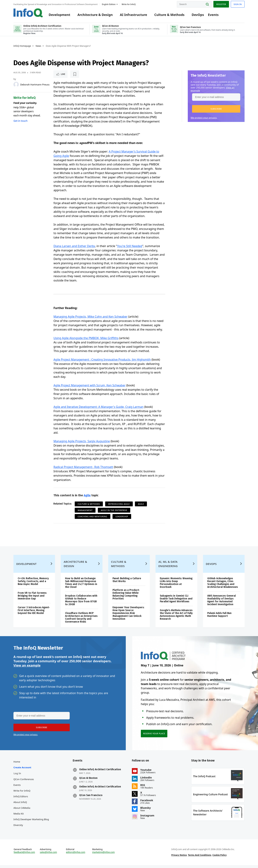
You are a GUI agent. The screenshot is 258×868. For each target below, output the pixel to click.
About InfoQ (20, 805)
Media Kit (19, 816)
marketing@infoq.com (103, 855)
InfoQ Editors (21, 799)
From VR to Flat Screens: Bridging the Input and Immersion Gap (32, 599)
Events (213, 15)
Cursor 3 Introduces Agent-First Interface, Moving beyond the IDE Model (34, 613)
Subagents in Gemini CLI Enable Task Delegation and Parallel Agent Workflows (176, 601)
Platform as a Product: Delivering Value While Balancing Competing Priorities (126, 597)
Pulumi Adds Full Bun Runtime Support (219, 617)
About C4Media (22, 811)
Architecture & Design (95, 15)
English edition (109, 4)
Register (221, 4)
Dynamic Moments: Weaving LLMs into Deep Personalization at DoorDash (176, 586)
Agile (87, 495)
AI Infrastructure (133, 15)
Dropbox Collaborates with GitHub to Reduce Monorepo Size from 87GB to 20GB (81, 603)
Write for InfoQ (22, 794)
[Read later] (75, 74)
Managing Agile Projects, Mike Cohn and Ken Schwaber (90, 317)
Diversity (18, 828)
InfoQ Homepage (22, 46)
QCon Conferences (24, 782)
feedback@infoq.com (24, 855)
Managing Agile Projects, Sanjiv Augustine (82, 441)
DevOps (198, 15)
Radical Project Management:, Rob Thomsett (83, 467)
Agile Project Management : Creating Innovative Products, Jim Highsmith (102, 360)
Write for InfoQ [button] (129, 4)
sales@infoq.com (48, 855)
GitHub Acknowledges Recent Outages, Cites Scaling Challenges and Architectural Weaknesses (223, 586)
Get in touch (20, 121)
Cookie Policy (220, 858)
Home (17, 765)
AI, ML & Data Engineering (168, 567)
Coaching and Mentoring (93, 516)
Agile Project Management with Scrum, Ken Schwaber (89, 385)
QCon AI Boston (88, 781)
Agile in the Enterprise (114, 510)
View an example (27, 668)
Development (59, 15)
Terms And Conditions (200, 858)
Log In (17, 776)
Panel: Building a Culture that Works (127, 583)
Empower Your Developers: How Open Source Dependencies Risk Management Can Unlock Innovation (128, 616)
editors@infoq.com (76, 855)
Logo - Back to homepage (28, 13)
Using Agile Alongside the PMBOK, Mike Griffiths (86, 338)
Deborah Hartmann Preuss (35, 85)
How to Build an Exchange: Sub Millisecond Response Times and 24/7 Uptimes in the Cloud (81, 586)
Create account (22, 770)
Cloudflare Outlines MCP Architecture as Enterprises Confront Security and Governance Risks (81, 620)
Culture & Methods (169, 15)
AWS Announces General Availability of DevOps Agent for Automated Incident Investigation (222, 603)
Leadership (122, 516)
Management (85, 510)
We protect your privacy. (204, 118)
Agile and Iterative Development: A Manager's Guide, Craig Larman (98, 407)
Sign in (238, 4)
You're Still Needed (130, 246)
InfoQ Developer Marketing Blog (31, 822)
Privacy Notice (179, 858)
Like (63, 74)
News (38, 46)
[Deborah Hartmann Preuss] (16, 85)
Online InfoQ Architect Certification (100, 772)
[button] (216, 109)
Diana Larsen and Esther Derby (74, 246)
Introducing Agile (119, 504)
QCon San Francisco (91, 798)
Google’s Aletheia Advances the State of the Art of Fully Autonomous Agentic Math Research (176, 617)
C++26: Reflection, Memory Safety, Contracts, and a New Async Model (33, 584)
